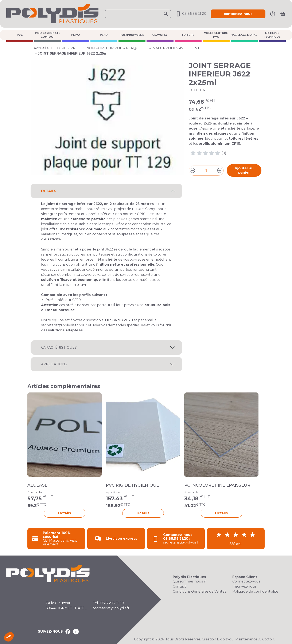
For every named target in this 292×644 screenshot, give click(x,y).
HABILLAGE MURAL (244, 35)
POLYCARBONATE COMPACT (48, 35)
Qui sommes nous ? (189, 581)
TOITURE (188, 35)
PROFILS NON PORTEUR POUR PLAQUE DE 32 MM (115, 48)
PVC (20, 35)
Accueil (40, 48)
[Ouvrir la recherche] (138, 14)
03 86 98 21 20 (191, 14)
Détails (65, 513)
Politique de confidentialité (255, 591)
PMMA (76, 35)
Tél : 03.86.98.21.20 (108, 603)
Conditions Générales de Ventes (199, 591)
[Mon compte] (273, 14)
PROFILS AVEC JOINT (181, 48)
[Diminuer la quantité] (192, 171)
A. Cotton (266, 639)
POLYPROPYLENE (132, 35)
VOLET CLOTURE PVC (216, 35)
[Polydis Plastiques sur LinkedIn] (76, 632)
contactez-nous (238, 14)
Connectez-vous (246, 581)
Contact (179, 586)
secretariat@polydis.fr (59, 325)
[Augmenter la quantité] (220, 171)
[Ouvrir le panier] (283, 14)
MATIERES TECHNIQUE (272, 35)
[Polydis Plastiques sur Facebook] (68, 632)
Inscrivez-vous (244, 586)
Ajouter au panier (244, 170)
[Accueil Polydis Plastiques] (52, 14)
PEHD (104, 35)
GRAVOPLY (160, 35)
